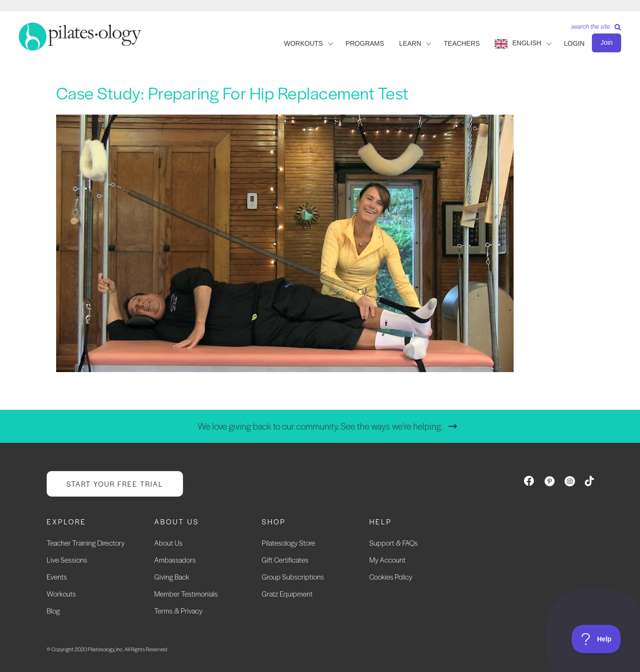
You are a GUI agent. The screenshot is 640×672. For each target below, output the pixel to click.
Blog (53, 610)
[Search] (593, 29)
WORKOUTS (303, 43)
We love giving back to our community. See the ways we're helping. (320, 426)
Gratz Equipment (287, 593)
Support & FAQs (394, 543)
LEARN (410, 43)
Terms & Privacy (178, 610)
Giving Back (172, 577)
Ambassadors (175, 560)
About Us (168, 543)
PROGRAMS (365, 43)
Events (57, 577)
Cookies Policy (391, 577)
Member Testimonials (186, 593)
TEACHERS (462, 43)
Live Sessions (67, 560)
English (527, 43)
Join (607, 42)
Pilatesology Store (288, 543)
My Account (387, 560)
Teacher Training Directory (86, 543)
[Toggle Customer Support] (596, 639)
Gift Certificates (285, 560)
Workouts (61, 593)
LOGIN (574, 43)
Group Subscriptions (293, 577)
